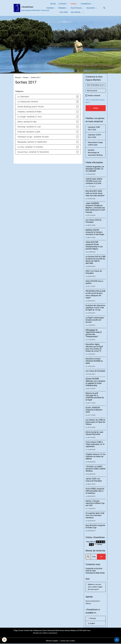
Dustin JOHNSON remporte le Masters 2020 (94, 410)
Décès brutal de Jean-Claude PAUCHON (95, 433)
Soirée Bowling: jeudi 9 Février (31, 107)
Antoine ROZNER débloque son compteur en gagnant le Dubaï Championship (95, 382)
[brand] (28, 8)
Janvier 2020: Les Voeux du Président (94, 480)
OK (101, 557)
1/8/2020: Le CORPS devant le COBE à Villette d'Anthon (96, 469)
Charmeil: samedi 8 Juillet (29, 132)
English (92, 624)
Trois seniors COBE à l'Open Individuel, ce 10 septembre (95, 444)
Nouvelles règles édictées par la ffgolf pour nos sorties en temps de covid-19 (94, 348)
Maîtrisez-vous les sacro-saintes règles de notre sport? (95, 587)
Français (92, 619)
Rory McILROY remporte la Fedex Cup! (95, 526)
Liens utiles (64, 12)
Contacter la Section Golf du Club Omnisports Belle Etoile (95, 571)
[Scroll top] (117, 640)
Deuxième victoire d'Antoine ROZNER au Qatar (94, 361)
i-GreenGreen (53, 633)
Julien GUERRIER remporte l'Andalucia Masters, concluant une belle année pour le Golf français (95, 208)
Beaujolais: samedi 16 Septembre (32, 142)
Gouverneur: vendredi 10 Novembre (33, 152)
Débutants (62, 8)
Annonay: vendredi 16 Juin (29, 127)
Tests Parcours (76, 8)
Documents (91, 8)
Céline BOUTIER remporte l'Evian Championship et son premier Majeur (94, 245)
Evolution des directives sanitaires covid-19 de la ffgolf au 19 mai (95, 308)
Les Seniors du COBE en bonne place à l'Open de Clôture (95, 422)
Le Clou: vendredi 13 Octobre (30, 147)
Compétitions (86, 4)
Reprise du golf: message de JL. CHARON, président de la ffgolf (95, 396)
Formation (50, 8)
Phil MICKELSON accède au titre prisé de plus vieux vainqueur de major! (96, 294)
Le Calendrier (23, 97)
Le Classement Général (28, 102)
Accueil (53, 4)
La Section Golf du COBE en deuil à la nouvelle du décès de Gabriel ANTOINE (96, 260)
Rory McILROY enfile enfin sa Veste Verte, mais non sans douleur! (95, 193)
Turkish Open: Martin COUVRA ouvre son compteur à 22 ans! (94, 181)
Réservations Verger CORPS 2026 (95, 144)
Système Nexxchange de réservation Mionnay (95, 153)
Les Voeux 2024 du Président (94, 221)
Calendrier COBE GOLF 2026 (94, 128)
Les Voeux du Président (95, 371)
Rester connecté (94, 96)
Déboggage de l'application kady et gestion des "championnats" (94, 333)
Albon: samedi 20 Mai (27, 122)
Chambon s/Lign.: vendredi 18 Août (33, 137)
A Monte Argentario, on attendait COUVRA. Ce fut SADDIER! (95, 169)
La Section (62, 4)
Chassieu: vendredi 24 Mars (30, 112)
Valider (96, 108)
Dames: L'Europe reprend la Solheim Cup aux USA (95, 503)
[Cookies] (4, 640)
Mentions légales (52, 641)
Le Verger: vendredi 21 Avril (29, 117)
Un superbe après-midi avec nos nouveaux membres (95, 515)
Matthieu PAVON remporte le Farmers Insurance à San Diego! (95, 232)
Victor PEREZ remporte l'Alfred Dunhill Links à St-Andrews (95, 491)
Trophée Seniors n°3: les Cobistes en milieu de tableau (96, 457)
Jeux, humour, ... (76, 12)
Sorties (74, 4)
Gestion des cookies (68, 641)
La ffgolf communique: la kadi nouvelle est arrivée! (95, 320)
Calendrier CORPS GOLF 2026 (94, 136)
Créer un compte (91, 100)
